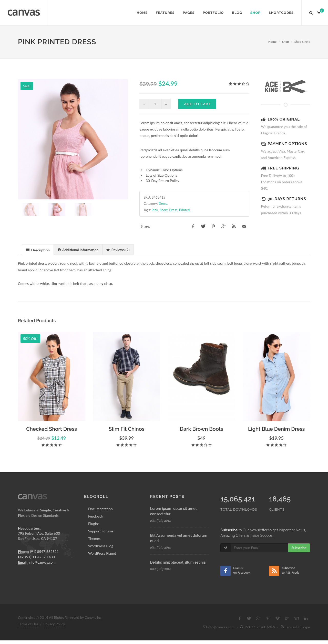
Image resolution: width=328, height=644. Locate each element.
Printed (184, 210)
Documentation (100, 523)
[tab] (38, 264)
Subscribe (299, 562)
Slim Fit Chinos (127, 443)
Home (272, 42)
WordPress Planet (102, 567)
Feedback (96, 530)
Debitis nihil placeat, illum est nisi (178, 576)
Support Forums (101, 545)
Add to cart (197, 104)
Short (164, 210)
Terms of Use (28, 638)
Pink (155, 210)
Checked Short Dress (52, 443)
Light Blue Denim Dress (276, 443)
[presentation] (38, 264)
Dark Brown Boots (202, 443)
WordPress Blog (101, 560)
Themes (94, 552)
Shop (286, 42)
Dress (163, 203)
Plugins (94, 538)
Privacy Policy (54, 638)
